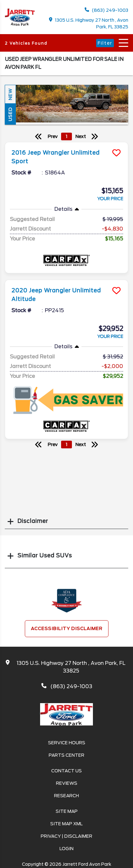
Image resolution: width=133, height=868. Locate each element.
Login (66, 849)
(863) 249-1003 (106, 10)
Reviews (67, 783)
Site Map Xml (66, 824)
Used (10, 114)
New (10, 94)
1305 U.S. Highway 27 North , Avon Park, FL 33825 (89, 23)
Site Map (67, 811)
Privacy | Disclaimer (66, 836)
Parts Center (66, 755)
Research (66, 796)
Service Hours (67, 743)
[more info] (66, 143)
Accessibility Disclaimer (67, 629)
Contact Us (66, 771)
